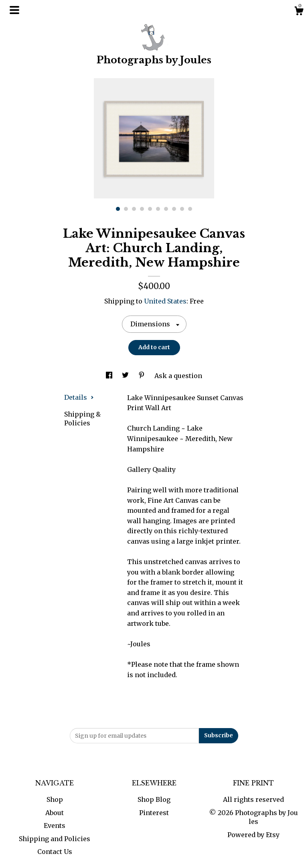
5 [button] (150, 209)
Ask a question (178, 376)
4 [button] (142, 209)
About (55, 813)
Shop (55, 799)
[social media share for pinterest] (142, 376)
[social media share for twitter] (126, 376)
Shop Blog (154, 799)
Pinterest (154, 813)
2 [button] (126, 209)
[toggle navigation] (14, 10)
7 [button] (166, 209)
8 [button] (174, 209)
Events (55, 826)
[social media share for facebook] (110, 376)
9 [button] (182, 209)
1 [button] (118, 209)
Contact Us (55, 852)
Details (79, 397)
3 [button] (134, 209)
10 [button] (190, 209)
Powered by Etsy (253, 835)
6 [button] (158, 209)
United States (165, 301)
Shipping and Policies (55, 839)
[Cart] (299, 12)
